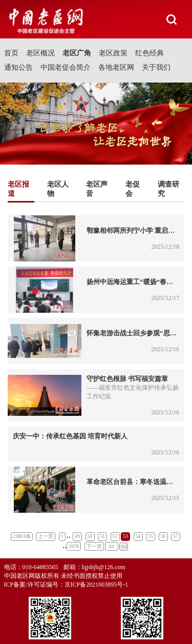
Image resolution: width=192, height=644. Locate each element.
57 (176, 536)
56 (163, 536)
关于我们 (156, 67)
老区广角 (77, 53)
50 (90, 536)
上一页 (46, 536)
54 (138, 536)
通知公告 (18, 67)
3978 (74, 546)
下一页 (94, 546)
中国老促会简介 (66, 67)
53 (125, 536)
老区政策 (113, 53)
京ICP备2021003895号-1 (97, 585)
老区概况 (40, 53)
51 (102, 536)
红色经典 (150, 53)
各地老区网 (116, 67)
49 (77, 536)
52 (115, 536)
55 (151, 536)
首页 (11, 53)
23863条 (22, 536)
